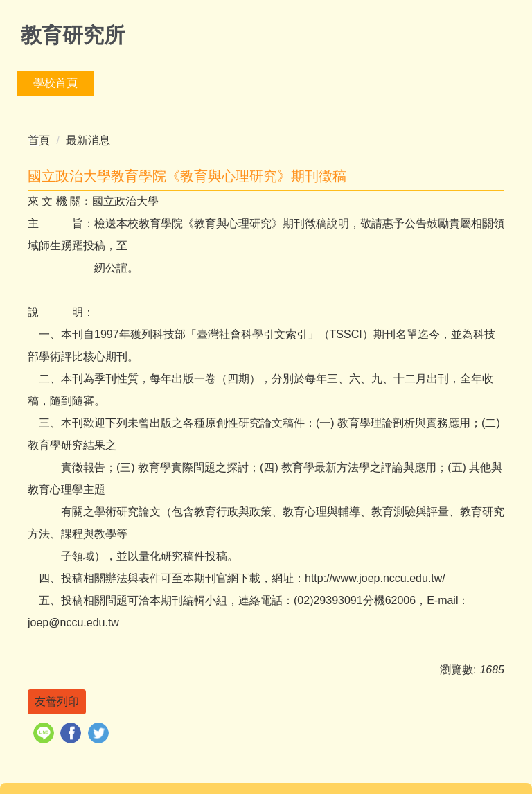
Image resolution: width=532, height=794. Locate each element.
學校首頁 (55, 83)
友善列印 (57, 702)
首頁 (39, 140)
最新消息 (88, 140)
